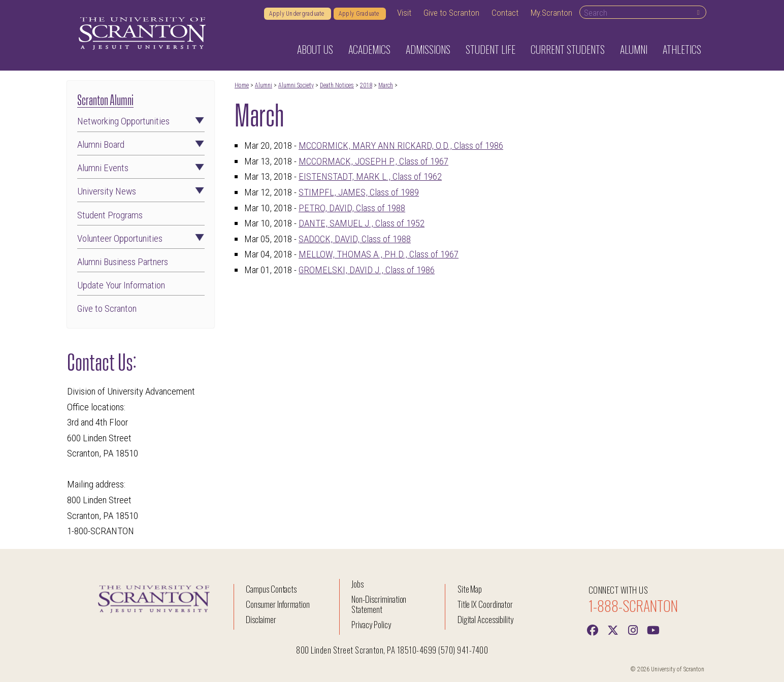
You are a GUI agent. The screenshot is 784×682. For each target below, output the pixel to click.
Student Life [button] (491, 49)
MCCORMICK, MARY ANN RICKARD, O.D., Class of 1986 (401, 145)
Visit (404, 13)
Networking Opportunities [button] (141, 121)
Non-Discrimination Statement (379, 604)
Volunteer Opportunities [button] (141, 238)
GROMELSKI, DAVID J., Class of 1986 (367, 270)
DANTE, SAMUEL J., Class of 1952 (362, 223)
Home (242, 85)
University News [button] (141, 191)
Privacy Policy (371, 624)
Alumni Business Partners (123, 262)
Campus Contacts (271, 589)
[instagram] (633, 629)
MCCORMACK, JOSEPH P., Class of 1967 (373, 161)
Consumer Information (278, 604)
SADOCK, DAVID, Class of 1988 (355, 239)
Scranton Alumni (105, 99)
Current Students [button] (568, 49)
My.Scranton (551, 13)
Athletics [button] (682, 49)
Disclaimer (261, 619)
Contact (505, 13)
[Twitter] (613, 629)
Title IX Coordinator (485, 604)
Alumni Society (296, 85)
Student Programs (110, 215)
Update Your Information (121, 285)
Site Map (470, 589)
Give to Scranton (451, 13)
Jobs (357, 584)
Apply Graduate (360, 14)
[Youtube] (654, 629)
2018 (366, 85)
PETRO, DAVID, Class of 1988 (352, 208)
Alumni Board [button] (141, 144)
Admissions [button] (428, 49)
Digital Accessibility (485, 619)
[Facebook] (593, 629)
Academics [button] (369, 49)
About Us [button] (315, 49)
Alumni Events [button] (141, 168)
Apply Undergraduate (298, 14)
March (386, 85)
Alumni (264, 85)
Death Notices (337, 85)
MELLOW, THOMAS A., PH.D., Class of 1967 (379, 254)
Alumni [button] (634, 49)
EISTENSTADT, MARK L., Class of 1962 (370, 176)
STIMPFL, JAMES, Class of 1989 (359, 192)
